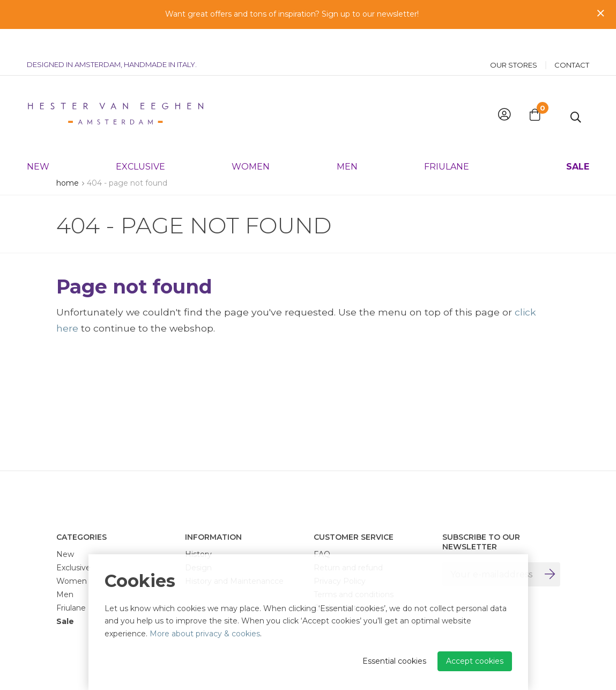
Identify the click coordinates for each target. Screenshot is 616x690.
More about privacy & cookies (205, 634)
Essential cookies (394, 661)
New (38, 142)
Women (251, 142)
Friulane (447, 142)
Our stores (514, 41)
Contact (572, 41)
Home (68, 183)
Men (347, 142)
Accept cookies (475, 661)
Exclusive (140, 142)
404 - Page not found (127, 183)
